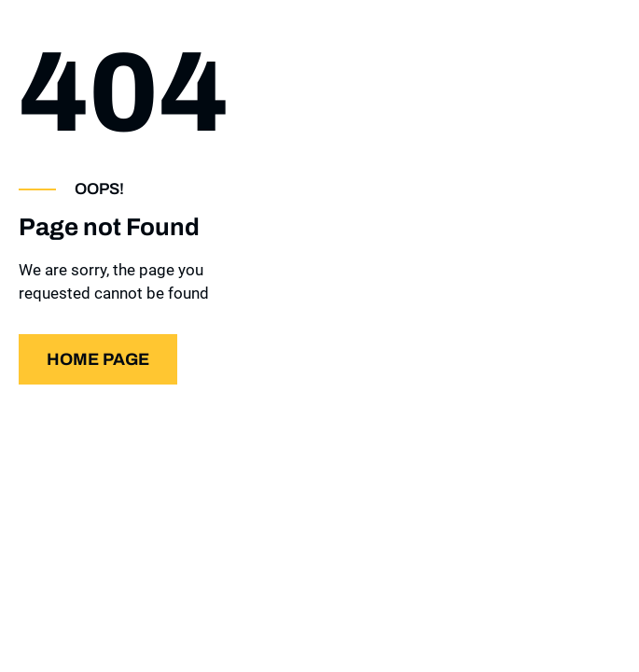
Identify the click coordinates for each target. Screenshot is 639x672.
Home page (98, 359)
